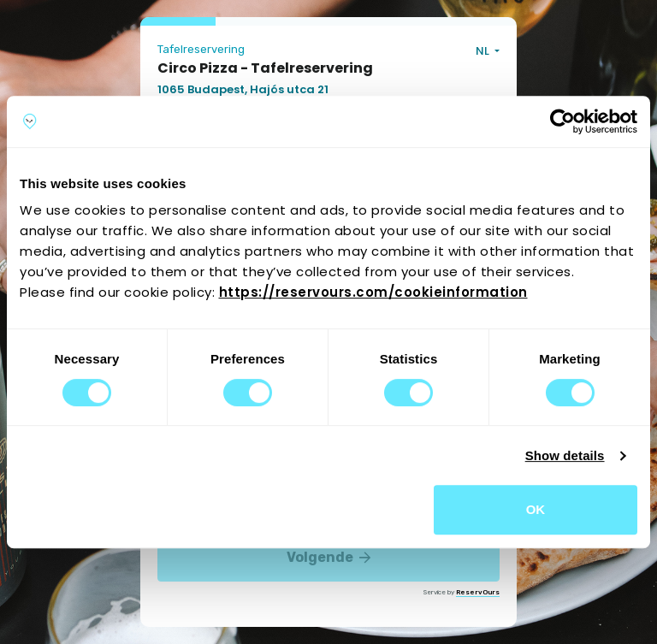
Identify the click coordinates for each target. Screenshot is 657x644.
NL (484, 51)
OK (536, 509)
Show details (565, 455)
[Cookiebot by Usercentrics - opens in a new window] (562, 121)
